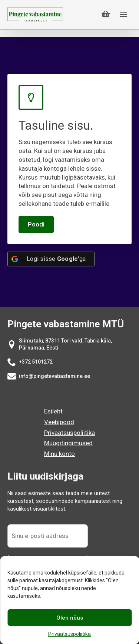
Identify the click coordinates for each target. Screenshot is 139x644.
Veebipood (59, 422)
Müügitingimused (68, 443)
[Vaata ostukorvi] (106, 14)
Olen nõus (70, 618)
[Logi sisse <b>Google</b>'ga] (51, 259)
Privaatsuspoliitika (69, 634)
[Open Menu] (123, 14)
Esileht (53, 411)
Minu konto (59, 454)
